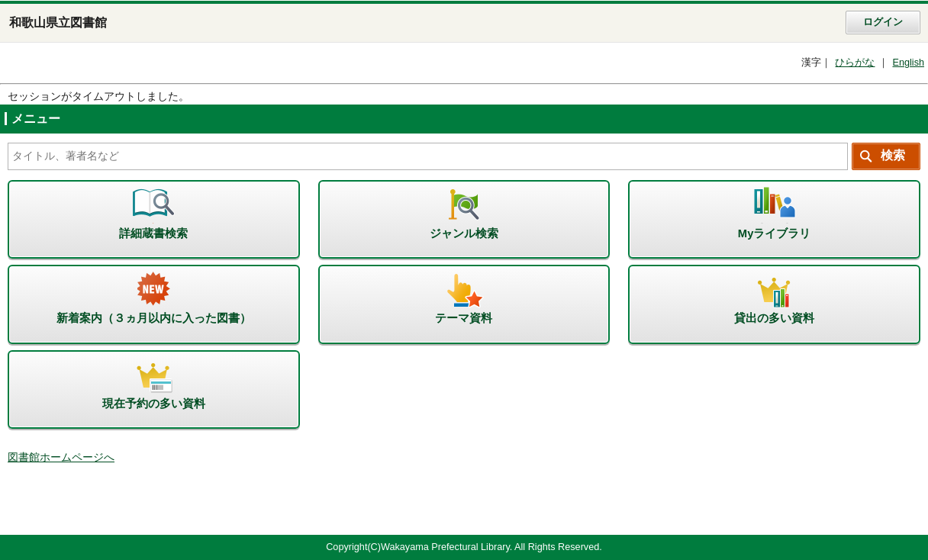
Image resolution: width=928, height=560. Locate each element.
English (908, 63)
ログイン (883, 22)
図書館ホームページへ (61, 457)
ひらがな (855, 63)
